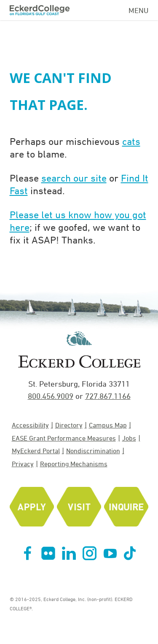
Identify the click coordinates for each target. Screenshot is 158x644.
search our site (74, 178)
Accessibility (30, 425)
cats (131, 141)
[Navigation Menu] (139, 9)
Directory (69, 425)
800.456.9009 (51, 396)
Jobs (129, 438)
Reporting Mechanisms (74, 464)
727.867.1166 (108, 396)
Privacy (23, 464)
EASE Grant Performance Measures (64, 438)
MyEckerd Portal (36, 451)
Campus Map (108, 425)
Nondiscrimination (93, 451)
